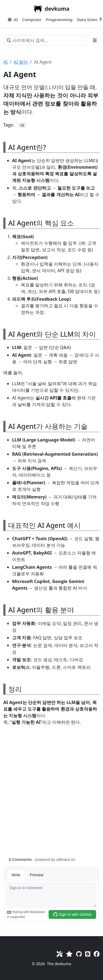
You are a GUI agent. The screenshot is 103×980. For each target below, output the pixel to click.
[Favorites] (69, 954)
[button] (32, 20)
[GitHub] (79, 954)
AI (5, 62)
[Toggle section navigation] (95, 40)
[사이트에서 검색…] (45, 40)
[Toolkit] (60, 954)
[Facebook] (97, 954)
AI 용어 (21, 62)
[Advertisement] (51, 794)
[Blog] (88, 954)
